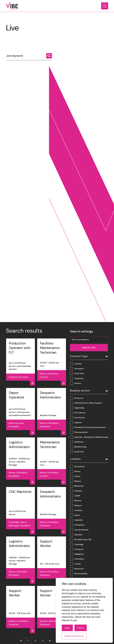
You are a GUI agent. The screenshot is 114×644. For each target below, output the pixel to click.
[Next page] (50, 641)
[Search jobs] (49, 56)
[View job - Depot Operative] (21, 412)
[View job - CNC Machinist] (21, 511)
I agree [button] (67, 628)
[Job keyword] (29, 57)
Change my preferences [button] (74, 636)
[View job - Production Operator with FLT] (21, 362)
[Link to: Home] (12, 6)
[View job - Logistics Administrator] (21, 461)
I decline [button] (81, 628)
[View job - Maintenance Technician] (52, 461)
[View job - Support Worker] (52, 560)
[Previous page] (21, 641)
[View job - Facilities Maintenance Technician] (52, 362)
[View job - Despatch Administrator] (52, 412)
